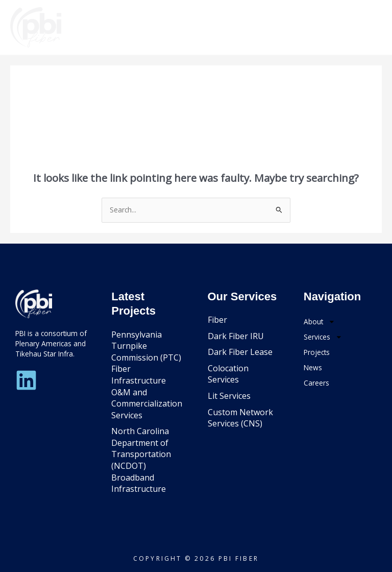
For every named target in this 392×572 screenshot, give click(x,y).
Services (323, 337)
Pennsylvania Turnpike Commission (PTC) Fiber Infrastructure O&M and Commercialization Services (147, 375)
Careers (316, 383)
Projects (317, 352)
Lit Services (229, 396)
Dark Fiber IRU (236, 336)
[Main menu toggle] (369, 28)
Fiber (217, 320)
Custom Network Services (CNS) (240, 418)
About (320, 322)
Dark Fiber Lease (240, 352)
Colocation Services (228, 374)
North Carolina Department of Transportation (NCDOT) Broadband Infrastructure (141, 460)
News (313, 367)
